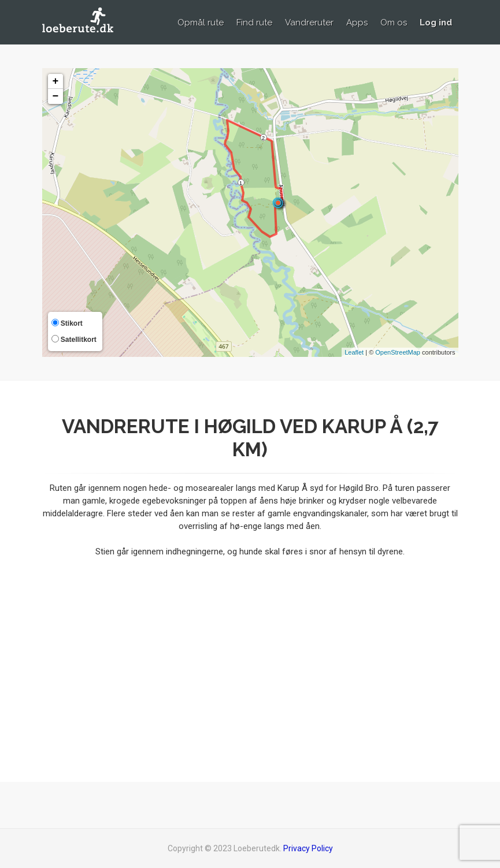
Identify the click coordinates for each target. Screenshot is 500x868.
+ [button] (56, 81)
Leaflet (354, 352)
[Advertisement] (250, 662)
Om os (394, 23)
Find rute (254, 23)
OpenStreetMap (398, 352)
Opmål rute (201, 23)
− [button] (56, 96)
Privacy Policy (308, 848)
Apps (357, 23)
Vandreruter (309, 23)
